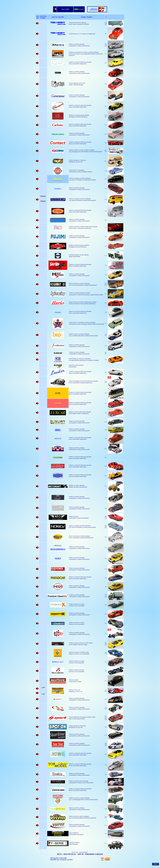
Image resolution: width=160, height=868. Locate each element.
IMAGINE (58, 312)
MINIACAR (58, 438)
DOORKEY (58, 189)
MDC (58, 430)
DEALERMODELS (58, 549)
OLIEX (58, 558)
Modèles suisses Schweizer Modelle (93, 9)
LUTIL (58, 393)
